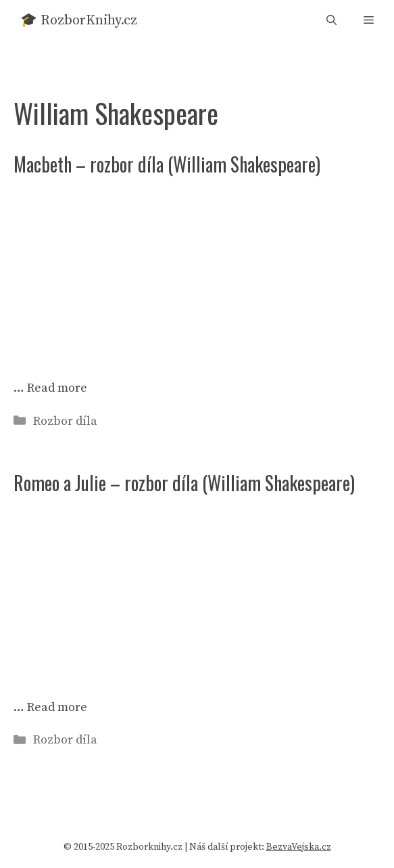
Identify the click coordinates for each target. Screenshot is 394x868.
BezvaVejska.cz (299, 847)
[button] (331, 21)
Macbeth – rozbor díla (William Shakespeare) (167, 164)
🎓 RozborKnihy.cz (79, 21)
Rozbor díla (65, 421)
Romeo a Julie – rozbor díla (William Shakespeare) (184, 483)
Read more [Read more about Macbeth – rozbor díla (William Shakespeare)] (57, 388)
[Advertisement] (197, 272)
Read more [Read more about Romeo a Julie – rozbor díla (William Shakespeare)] (57, 707)
